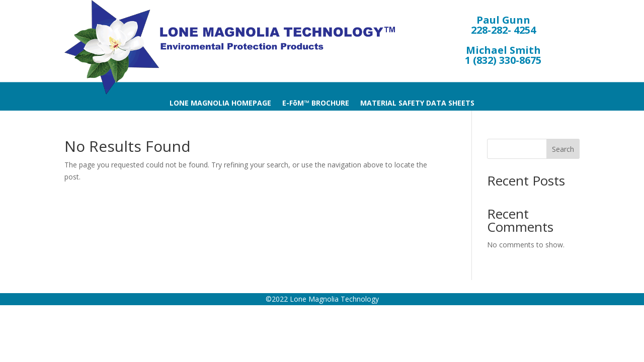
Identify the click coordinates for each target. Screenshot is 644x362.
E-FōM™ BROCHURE (316, 104)
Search (563, 149)
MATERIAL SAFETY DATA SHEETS (417, 104)
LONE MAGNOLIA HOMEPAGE (220, 104)
